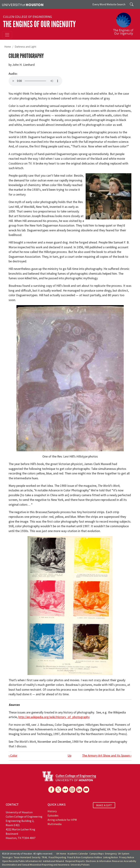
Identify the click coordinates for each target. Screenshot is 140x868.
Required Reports (75, 861)
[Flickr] (65, 790)
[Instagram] (72, 790)
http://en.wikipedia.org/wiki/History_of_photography (54, 717)
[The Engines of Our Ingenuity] (125, 22)
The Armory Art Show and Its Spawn (107, 756)
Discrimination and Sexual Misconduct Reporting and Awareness (36, 865)
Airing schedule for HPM (62, 820)
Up (69, 756)
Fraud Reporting (57, 857)
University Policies (80, 865)
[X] (58, 790)
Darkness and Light (25, 47)
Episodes (53, 815)
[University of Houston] (23, 4)
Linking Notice (111, 857)
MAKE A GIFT (104, 805)
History (52, 811)
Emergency (111, 854)
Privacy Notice (127, 857)
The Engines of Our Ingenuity (39, 24)
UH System (124, 854)
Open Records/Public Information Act (22, 861)
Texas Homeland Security (27, 857)
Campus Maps (97, 854)
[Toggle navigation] (7, 35)
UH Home (61, 854)
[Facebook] (51, 790)
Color (13, 756)
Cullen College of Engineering (27, 17)
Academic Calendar (78, 854)
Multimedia (55, 824)
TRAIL (45, 857)
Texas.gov (7, 857)
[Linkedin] (79, 790)
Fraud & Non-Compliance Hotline (85, 857)
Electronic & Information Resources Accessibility (111, 861)
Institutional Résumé (54, 861)
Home (8, 47)
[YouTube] (86, 790)
